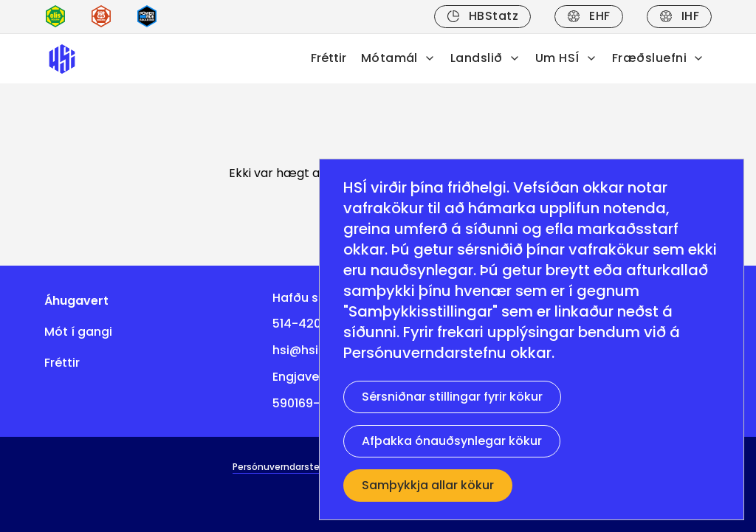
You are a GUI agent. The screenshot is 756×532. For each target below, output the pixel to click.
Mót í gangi (78, 332)
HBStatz (482, 16)
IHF (679, 16)
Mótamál (398, 58)
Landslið (485, 58)
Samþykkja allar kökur (428, 485)
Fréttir (329, 58)
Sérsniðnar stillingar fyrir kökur (452, 397)
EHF (588, 16)
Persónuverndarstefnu (425, 353)
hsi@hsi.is (302, 350)
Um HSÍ (566, 58)
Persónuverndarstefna (284, 467)
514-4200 (300, 324)
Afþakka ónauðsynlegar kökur (452, 441)
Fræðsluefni (658, 58)
